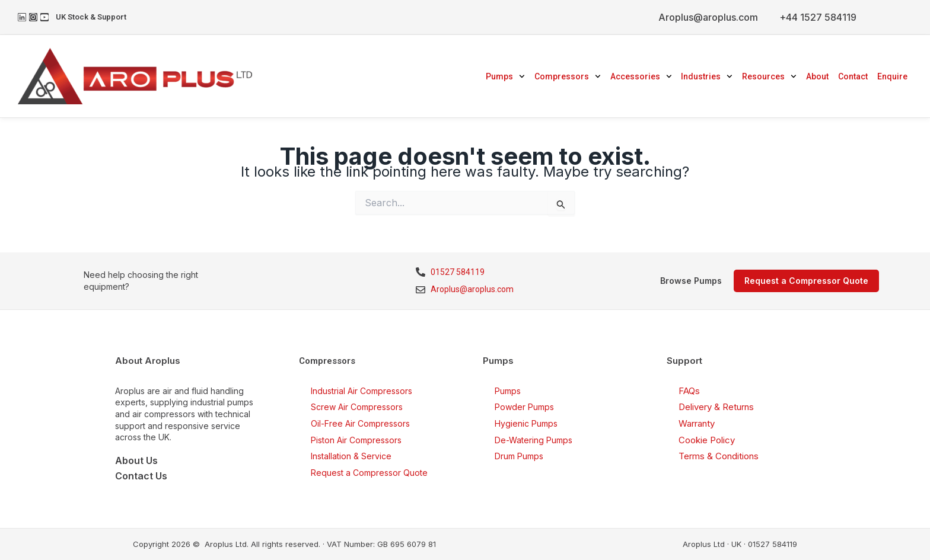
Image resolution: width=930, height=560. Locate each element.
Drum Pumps (519, 456)
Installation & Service (351, 456)
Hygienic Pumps (526, 423)
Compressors (568, 76)
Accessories (641, 76)
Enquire (892, 76)
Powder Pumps (524, 407)
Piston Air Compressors (356, 440)
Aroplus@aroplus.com (708, 17)
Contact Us (141, 476)
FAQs (689, 391)
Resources (769, 76)
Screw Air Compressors (357, 407)
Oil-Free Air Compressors (360, 423)
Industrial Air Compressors (362, 391)
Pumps (505, 76)
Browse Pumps (691, 281)
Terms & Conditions (719, 456)
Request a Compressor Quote (369, 473)
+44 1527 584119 (818, 17)
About (817, 76)
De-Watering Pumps (534, 440)
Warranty (697, 423)
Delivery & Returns (716, 407)
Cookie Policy (707, 440)
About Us (136, 460)
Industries (707, 76)
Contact (853, 76)
